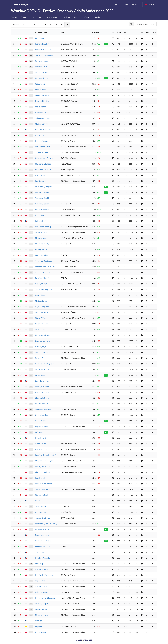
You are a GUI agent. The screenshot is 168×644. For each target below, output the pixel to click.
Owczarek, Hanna (42, 324)
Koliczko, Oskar (41, 449)
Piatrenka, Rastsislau (43, 541)
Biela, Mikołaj (40, 90)
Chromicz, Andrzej (42, 472)
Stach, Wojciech (42, 318)
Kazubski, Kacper (42, 204)
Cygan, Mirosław (42, 312)
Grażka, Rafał (40, 444)
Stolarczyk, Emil (41, 495)
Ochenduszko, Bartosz (44, 158)
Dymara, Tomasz (42, 141)
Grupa (25, 17)
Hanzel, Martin (41, 438)
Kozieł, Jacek (40, 478)
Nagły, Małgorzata (42, 307)
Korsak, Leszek (41, 421)
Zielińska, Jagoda (42, 615)
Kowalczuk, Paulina (43, 392)
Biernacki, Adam (42, 238)
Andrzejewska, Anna (43, 546)
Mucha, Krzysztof (42, 192)
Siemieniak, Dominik (43, 170)
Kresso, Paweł (41, 375)
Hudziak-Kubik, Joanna (44, 575)
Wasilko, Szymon (42, 347)
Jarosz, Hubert (41, 506)
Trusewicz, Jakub (42, 152)
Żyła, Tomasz (40, 38)
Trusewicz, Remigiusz (43, 261)
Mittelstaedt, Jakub (43, 147)
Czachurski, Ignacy (42, 272)
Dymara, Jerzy (41, 135)
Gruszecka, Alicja (42, 415)
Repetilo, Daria (41, 626)
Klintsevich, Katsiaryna (44, 461)
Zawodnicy (66, 17)
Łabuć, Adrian (41, 107)
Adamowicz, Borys (42, 518)
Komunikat (37, 17)
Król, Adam (40, 432)
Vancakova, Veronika (43, 130)
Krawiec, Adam (41, 181)
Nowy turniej (121, 4)
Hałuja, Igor (40, 215)
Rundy (77, 17)
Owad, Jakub (40, 329)
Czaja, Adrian (40, 84)
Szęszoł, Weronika (42, 489)
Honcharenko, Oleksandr (45, 598)
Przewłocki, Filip (41, 78)
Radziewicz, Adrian (43, 529)
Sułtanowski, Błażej (43, 118)
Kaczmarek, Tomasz (43, 50)
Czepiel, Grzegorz (42, 569)
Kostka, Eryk (40, 175)
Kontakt (97, 17)
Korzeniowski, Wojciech (44, 364)
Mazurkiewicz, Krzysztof (45, 484)
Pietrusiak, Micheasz (43, 335)
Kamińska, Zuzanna (43, 112)
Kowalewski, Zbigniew (44, 187)
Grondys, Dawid (42, 512)
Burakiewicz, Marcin (43, 341)
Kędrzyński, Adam (42, 44)
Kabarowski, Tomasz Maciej (46, 524)
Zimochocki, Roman (43, 72)
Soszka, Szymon (41, 61)
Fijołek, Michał (41, 284)
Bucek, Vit (39, 501)
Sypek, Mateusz (41, 232)
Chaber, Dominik (42, 124)
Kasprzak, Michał (42, 209)
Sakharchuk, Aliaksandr (44, 55)
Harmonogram (51, 17)
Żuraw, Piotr (40, 295)
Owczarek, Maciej (42, 369)
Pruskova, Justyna (42, 535)
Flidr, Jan (39, 621)
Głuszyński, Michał (43, 101)
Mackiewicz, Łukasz (43, 164)
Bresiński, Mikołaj (42, 278)
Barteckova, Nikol (42, 381)
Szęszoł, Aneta (41, 581)
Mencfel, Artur (41, 67)
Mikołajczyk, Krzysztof (44, 466)
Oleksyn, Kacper (42, 604)
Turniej (14, 17)
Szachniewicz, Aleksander (45, 267)
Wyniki (87, 17)
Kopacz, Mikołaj (41, 426)
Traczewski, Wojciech (43, 289)
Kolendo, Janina (41, 592)
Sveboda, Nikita (41, 352)
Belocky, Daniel (41, 221)
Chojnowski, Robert (43, 95)
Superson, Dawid (42, 198)
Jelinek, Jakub (41, 552)
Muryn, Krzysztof (42, 387)
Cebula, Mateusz (42, 609)
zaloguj (136, 4)
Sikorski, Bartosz (42, 404)
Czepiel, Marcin (41, 586)
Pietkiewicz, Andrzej (43, 227)
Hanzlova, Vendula (42, 558)
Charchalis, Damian (43, 398)
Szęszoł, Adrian (41, 358)
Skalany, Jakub (41, 249)
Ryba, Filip (39, 564)
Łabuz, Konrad (41, 632)
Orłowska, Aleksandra (44, 409)
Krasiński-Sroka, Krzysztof (45, 455)
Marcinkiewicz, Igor (43, 244)
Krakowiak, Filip (41, 255)
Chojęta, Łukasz (41, 301)
